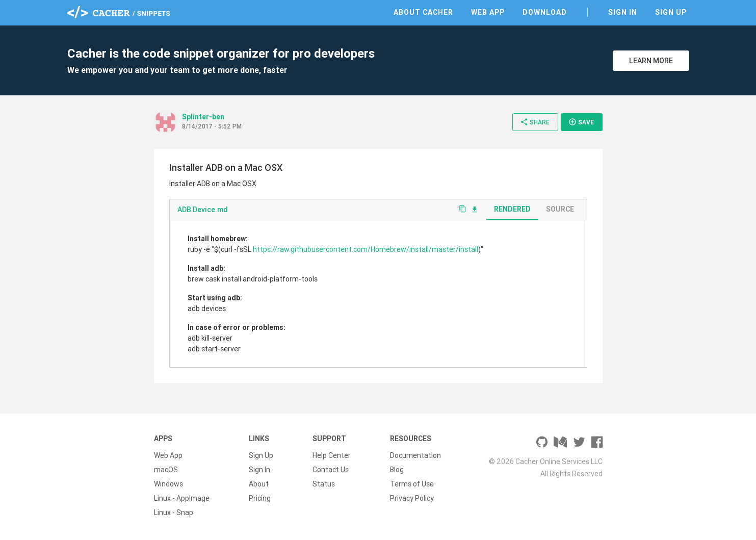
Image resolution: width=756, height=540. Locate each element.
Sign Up (671, 12)
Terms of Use (412, 484)
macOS (166, 470)
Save (581, 122)
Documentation (415, 455)
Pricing (260, 498)
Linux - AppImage (182, 498)
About (259, 484)
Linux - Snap (174, 512)
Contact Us (331, 470)
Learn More (651, 61)
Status (324, 484)
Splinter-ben (203, 117)
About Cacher (423, 12)
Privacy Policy (412, 498)
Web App (488, 12)
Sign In (623, 12)
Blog (397, 470)
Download (545, 12)
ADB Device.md (203, 210)
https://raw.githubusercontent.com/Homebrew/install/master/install (366, 249)
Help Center (332, 455)
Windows (168, 484)
